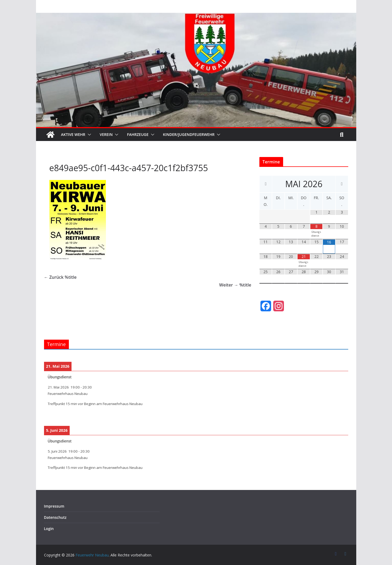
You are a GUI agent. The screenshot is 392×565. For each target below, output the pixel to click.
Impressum (54, 506)
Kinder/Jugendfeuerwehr (189, 134)
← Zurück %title (60, 277)
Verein (106, 134)
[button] (88, 135)
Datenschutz (55, 517)
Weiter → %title (235, 285)
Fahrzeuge (138, 134)
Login (49, 529)
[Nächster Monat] (342, 184)
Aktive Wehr (73, 134)
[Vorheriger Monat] (266, 184)
